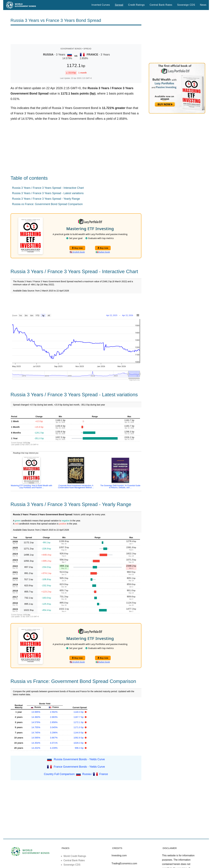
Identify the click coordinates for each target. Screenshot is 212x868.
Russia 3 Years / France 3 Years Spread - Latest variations (48, 193)
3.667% (54, 738)
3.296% (54, 733)
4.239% (54, 748)
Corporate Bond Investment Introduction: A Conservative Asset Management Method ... (76, 487)
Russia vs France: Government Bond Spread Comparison (47, 204)
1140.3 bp (79, 712)
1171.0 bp (79, 727)
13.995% (36, 712)
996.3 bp (79, 748)
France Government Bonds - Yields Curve (79, 767)
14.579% (36, 722)
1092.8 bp (79, 738)
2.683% (54, 717)
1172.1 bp (79, 722)
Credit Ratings (136, 5)
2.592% (54, 712)
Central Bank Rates (161, 5)
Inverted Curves (101, 5)
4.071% (54, 743)
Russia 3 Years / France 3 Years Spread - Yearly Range (46, 199)
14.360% (36, 717)
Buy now (77, 248)
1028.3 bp (79, 743)
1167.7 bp (79, 717)
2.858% (54, 722)
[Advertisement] (76, 35)
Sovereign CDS (186, 5)
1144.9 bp (79, 733)
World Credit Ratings (75, 856)
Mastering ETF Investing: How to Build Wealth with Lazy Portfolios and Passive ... (32, 487)
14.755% (36, 727)
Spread (119, 5)
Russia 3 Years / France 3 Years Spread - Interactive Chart (48, 188)
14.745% (36, 733)
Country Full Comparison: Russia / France (76, 774)
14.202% (36, 748)
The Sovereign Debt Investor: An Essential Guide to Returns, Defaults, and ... (120, 487)
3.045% (54, 727)
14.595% (36, 738)
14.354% (36, 743)
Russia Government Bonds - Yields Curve (79, 759)
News (203, 5)
